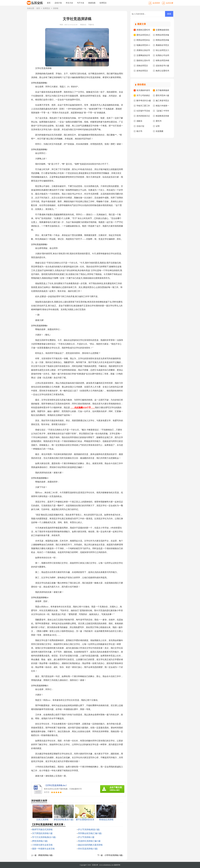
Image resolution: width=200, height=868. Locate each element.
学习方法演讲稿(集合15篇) (44, 837)
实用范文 (103, 3)
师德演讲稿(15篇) (46, 855)
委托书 (159, 121)
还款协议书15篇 (162, 66)
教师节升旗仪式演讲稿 (42, 830)
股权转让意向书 (143, 61)
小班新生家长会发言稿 (42, 845)
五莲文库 (95, 865)
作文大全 (69, 3)
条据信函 (92, 3)
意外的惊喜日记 (143, 116)
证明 (158, 126)
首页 (49, 3)
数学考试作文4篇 (144, 101)
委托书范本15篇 (162, 95)
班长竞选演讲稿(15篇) (88, 849)
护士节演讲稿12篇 (86, 837)
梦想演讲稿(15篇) (40, 841)
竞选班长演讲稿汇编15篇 (89, 841)
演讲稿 (56, 8)
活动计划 (140, 126)
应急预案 (160, 131)
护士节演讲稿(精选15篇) (89, 830)
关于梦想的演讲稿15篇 (42, 833)
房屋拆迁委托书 (143, 30)
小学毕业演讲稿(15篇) (114, 855)
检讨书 (139, 131)
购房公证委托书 (162, 71)
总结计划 (58, 3)
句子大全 (81, 3)
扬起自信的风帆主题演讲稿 (90, 845)
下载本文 (91, 25)
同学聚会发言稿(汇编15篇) (90, 833)
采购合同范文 (142, 66)
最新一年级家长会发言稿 (43, 849)
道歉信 (139, 121)
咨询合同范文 (142, 71)
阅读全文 (83, 25)
